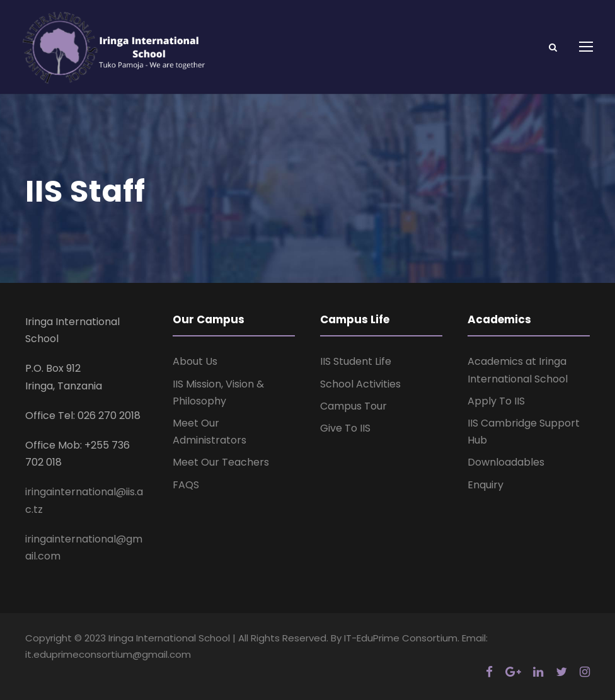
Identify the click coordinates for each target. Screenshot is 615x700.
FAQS (186, 485)
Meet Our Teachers (221, 462)
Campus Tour (353, 406)
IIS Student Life (356, 361)
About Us (195, 361)
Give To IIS (345, 428)
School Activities (360, 384)
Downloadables (506, 462)
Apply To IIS (496, 401)
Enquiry (486, 485)
